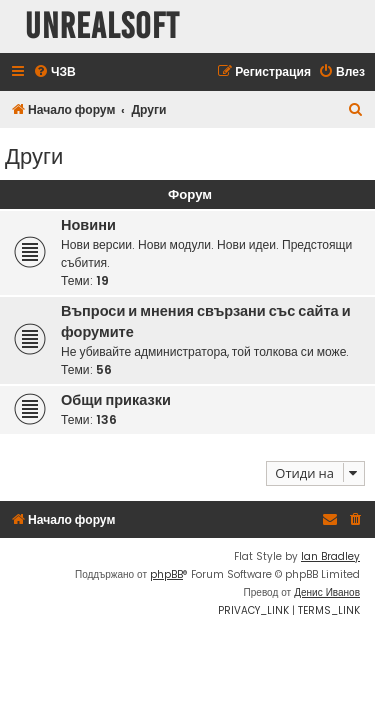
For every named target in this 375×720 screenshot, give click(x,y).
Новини (88, 225)
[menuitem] (54, 72)
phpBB (166, 574)
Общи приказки (116, 400)
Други (34, 154)
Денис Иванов (327, 592)
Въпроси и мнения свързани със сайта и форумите (206, 321)
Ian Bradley (330, 556)
